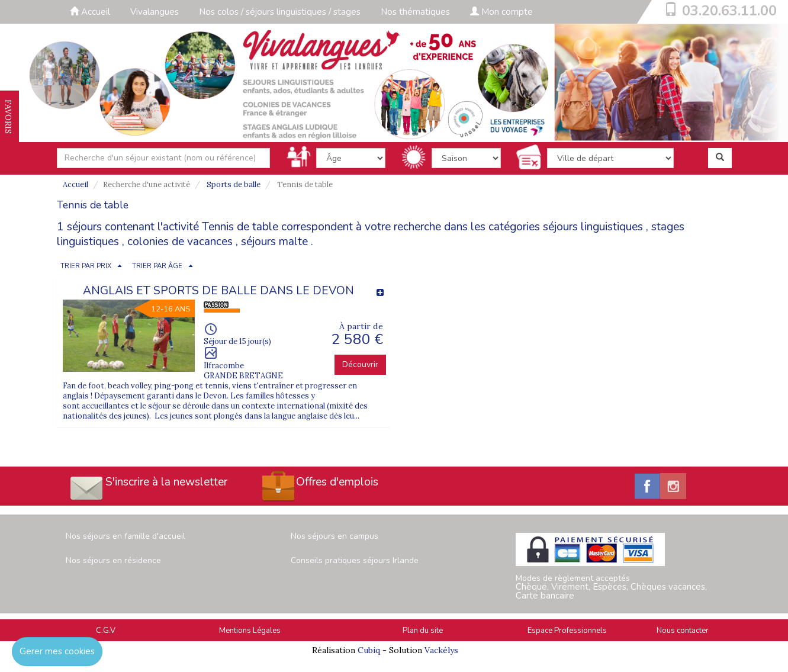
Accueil (90, 12)
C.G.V (106, 631)
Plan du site (423, 631)
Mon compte (501, 12)
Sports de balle (234, 184)
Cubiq (369, 650)
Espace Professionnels (567, 631)
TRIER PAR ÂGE (157, 266)
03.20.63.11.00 (729, 11)
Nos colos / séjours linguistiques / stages (280, 12)
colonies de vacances (180, 242)
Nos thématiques (415, 12)
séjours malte (274, 242)
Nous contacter (683, 631)
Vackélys (441, 650)
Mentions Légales (250, 631)
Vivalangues (155, 12)
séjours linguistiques (593, 227)
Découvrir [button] (360, 364)
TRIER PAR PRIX (86, 266)
